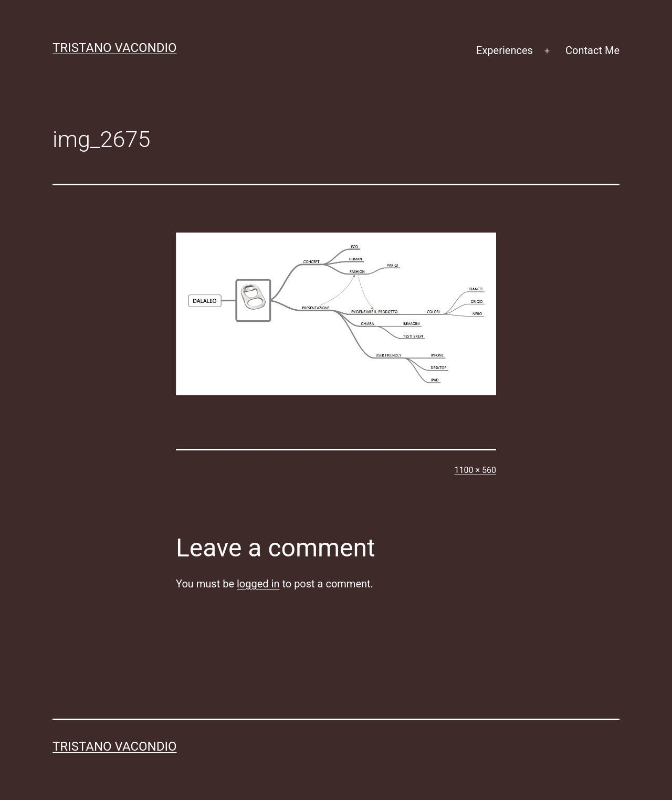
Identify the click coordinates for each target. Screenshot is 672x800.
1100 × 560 (475, 470)
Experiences (505, 50)
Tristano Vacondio (115, 48)
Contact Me (592, 50)
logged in (258, 584)
